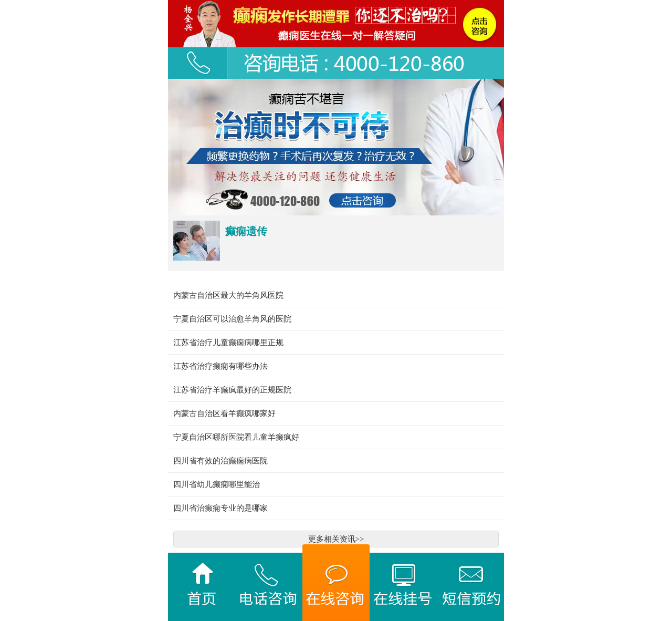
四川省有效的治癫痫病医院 (220, 461)
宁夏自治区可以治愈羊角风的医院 (232, 319)
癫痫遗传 (246, 231)
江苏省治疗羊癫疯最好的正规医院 (232, 390)
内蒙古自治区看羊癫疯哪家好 (224, 413)
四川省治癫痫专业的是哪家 (220, 508)
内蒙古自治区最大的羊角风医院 (228, 295)
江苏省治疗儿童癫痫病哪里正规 (228, 343)
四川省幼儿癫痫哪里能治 (217, 484)
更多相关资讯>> (336, 539)
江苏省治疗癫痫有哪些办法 (220, 366)
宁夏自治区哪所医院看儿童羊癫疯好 (236, 437)
